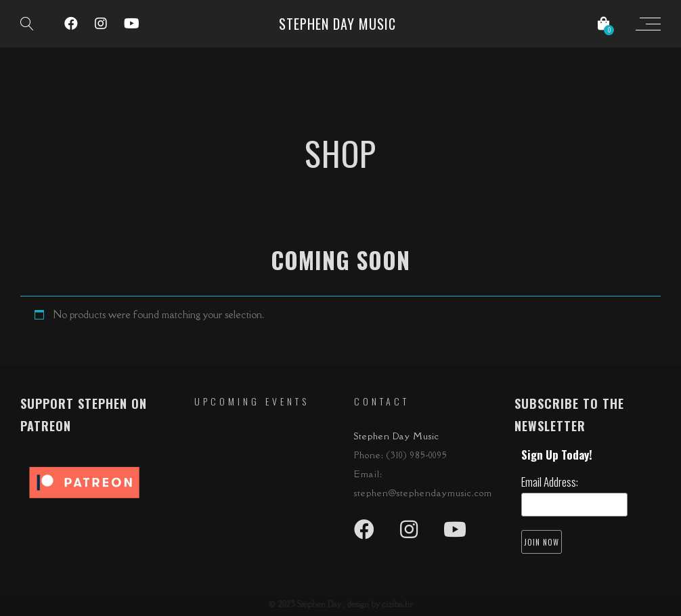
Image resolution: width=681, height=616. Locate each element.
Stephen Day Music (337, 24)
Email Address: (550, 482)
